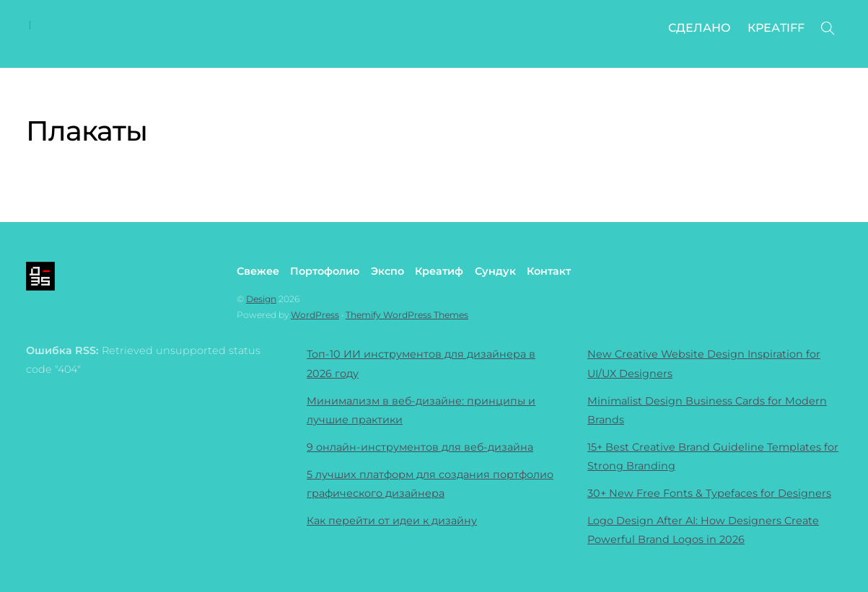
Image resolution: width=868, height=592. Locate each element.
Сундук (495, 271)
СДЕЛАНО (700, 28)
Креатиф (439, 271)
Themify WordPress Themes (407, 315)
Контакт (549, 271)
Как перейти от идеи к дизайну (392, 521)
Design (261, 299)
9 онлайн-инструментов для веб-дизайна (420, 447)
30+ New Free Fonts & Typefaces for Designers (709, 493)
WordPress (315, 315)
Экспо (387, 271)
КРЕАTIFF (776, 28)
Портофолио (325, 271)
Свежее (258, 271)
